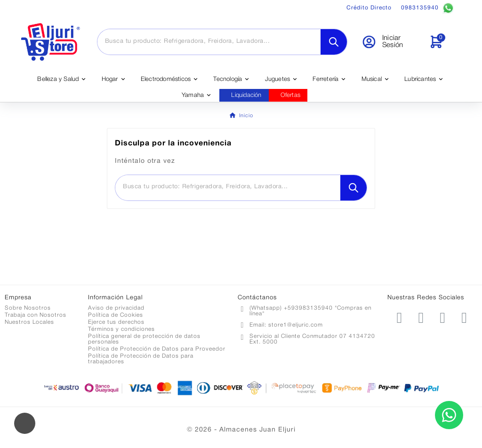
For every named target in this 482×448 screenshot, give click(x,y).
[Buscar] (209, 41)
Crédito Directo (369, 8)
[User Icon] (390, 42)
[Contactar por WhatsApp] (449, 415)
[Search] (334, 42)
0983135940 (427, 8)
